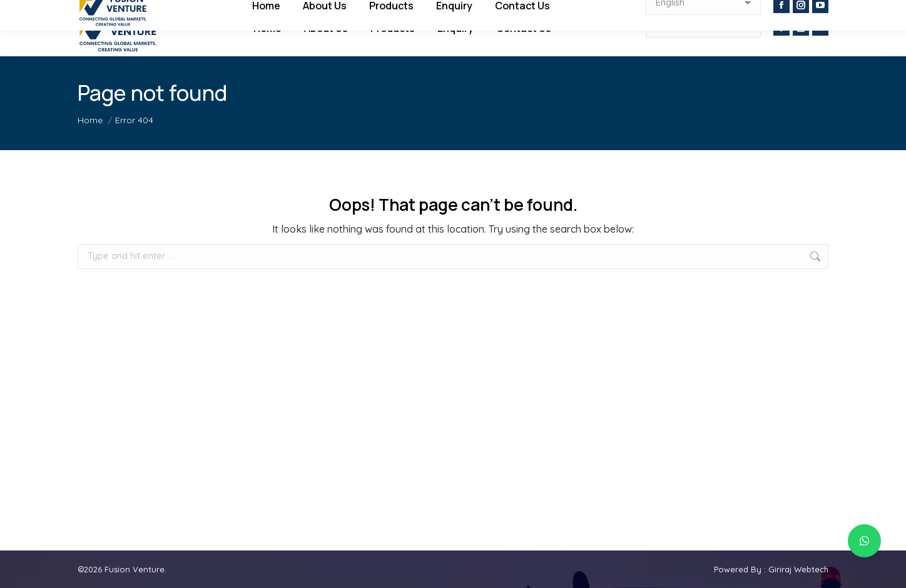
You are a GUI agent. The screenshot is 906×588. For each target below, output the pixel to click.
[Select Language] (703, 25)
